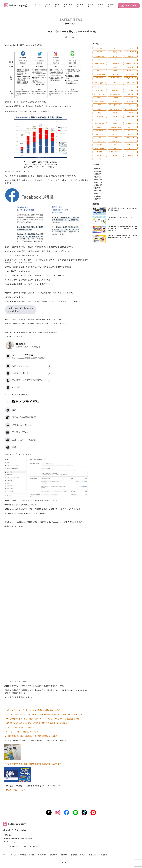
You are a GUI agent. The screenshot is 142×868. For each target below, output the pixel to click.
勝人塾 (115, 56)
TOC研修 (130, 90)
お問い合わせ (129, 5)
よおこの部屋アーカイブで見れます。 (21, 727)
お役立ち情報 (130, 116)
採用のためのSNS (130, 71)
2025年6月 (97, 196)
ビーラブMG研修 (100, 123)
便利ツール (100, 71)
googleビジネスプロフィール (100, 83)
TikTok (115, 60)
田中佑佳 (115, 155)
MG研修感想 (115, 98)
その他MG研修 (130, 123)
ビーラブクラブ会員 (100, 94)
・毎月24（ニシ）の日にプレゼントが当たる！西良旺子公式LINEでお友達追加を (37, 723)
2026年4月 (97, 168)
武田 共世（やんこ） (115, 152)
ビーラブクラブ (100, 141)
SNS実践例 (100, 116)
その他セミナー (115, 134)
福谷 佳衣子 (130, 152)
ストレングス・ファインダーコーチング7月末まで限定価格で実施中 (33, 710)
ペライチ (115, 71)
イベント (130, 134)
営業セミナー (100, 134)
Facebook (130, 87)
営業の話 (115, 113)
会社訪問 (130, 67)
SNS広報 (47, 5)
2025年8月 (97, 191)
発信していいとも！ (115, 109)
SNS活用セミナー (100, 131)
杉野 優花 (100, 155)
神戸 (115, 148)
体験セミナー (130, 127)
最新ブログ (80, 5)
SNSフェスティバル (100, 87)
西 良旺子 (100, 152)
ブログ (130, 141)
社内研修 (115, 101)
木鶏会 (100, 109)
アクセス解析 (115, 116)
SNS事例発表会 (100, 56)
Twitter (115, 87)
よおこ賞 (130, 94)
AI (115, 48)
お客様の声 (130, 113)
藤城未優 (100, 52)
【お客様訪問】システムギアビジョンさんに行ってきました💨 (123, 209)
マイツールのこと (100, 101)
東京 (130, 148)
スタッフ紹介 (68, 5)
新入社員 (130, 155)
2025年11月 (98, 182)
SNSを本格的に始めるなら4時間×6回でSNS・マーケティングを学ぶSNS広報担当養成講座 (43, 719)
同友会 (100, 113)
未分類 (100, 159)
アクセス (101, 5)
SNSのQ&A (100, 78)
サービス (37, 5)
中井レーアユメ (115, 74)
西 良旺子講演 (115, 78)
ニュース (100, 67)
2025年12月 (98, 180)
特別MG (115, 123)
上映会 (100, 138)
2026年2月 (97, 174)
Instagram (100, 90)
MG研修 (57, 5)
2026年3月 (97, 171)
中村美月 (130, 56)
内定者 (100, 105)
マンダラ (115, 131)
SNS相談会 (115, 138)
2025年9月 (97, 188)
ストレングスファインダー (115, 105)
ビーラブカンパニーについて (115, 52)
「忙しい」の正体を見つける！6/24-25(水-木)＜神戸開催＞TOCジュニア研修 (123, 237)
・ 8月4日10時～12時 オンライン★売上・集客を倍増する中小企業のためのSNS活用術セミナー (43, 714)
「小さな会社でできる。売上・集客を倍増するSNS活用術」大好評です (33, 764)
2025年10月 (98, 185)
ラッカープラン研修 (130, 52)
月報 (115, 82)
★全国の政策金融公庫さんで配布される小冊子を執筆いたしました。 (32, 736)
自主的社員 (130, 101)
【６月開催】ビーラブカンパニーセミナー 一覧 (123, 218)
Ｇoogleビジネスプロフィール (130, 78)
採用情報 (110, 5)
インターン (130, 48)
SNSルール (100, 98)
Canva (130, 60)
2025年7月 (97, 193)
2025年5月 (97, 199)
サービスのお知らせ (100, 74)
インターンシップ (130, 82)
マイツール (130, 120)
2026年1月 (97, 177)
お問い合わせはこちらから (15, 790)
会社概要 (91, 5)
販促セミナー (130, 145)
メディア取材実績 (100, 148)
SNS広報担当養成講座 (115, 127)
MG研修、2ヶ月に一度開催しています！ (22, 732)
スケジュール (130, 138)
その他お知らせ (115, 141)
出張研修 (100, 48)
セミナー (100, 120)
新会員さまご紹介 (115, 94)
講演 (130, 105)
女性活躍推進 (115, 63)
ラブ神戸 (100, 145)
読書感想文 (115, 90)
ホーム (28, 5)
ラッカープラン (130, 74)
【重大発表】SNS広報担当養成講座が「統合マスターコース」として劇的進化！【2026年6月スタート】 (123, 228)
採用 (115, 145)
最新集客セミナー (100, 63)
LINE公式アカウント (130, 109)
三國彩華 (115, 67)
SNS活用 (130, 98)
